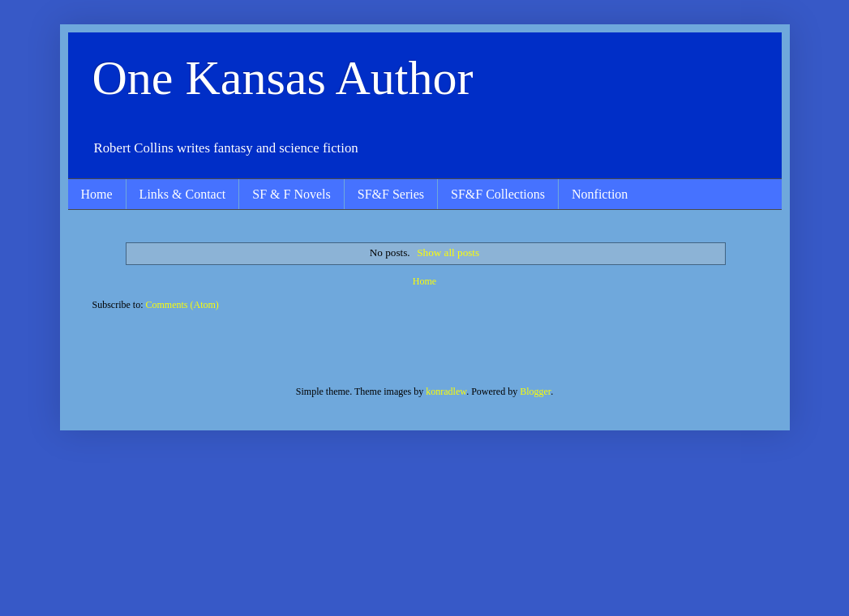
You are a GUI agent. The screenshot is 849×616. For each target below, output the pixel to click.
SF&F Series (391, 194)
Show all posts (448, 252)
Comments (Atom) (182, 305)
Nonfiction (600, 194)
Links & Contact (183, 194)
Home (97, 194)
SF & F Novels (291, 194)
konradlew (446, 391)
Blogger (535, 391)
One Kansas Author (283, 78)
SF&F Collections (498, 194)
